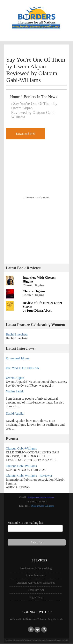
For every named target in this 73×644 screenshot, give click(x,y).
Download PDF (26, 134)
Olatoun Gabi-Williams (21, 448)
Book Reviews (36, 590)
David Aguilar (15, 414)
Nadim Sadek (15, 391)
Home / (17, 97)
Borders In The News (40, 97)
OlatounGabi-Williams (43, 506)
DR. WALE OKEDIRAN (23, 368)
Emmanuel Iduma (18, 358)
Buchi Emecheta (17, 334)
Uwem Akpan (15, 378)
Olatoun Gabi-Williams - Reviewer (29, 476)
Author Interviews (36, 576)
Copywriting (36, 597)
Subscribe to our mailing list (25, 523)
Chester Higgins (34, 291)
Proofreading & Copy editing (36, 568)
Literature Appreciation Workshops (36, 583)
